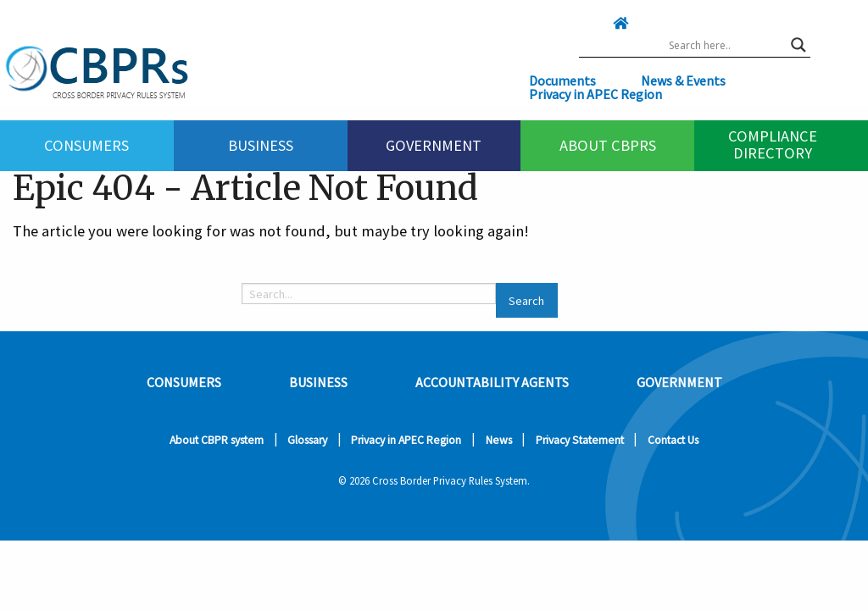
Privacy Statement (580, 440)
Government (434, 145)
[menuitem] (87, 146)
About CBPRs (608, 145)
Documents (562, 80)
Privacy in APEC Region (595, 94)
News (499, 440)
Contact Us (673, 440)
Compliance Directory (773, 144)
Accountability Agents (492, 382)
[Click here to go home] (587, 23)
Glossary (307, 440)
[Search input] (726, 45)
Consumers (86, 145)
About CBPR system (217, 440)
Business (261, 145)
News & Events (683, 80)
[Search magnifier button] (798, 45)
